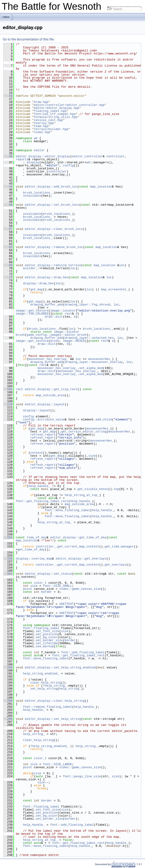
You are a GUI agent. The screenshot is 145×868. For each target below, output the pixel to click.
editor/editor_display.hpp (57, 108)
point (28, 589)
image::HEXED (74, 341)
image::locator (63, 311)
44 (8, 187)
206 (8, 719)
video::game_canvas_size (80, 589)
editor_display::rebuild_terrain (53, 265)
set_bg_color (47, 637)
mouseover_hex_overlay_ (48, 359)
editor (6, 17)
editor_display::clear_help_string (55, 701)
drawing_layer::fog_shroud (87, 305)
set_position (47, 634)
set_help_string (44, 689)
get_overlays (115, 565)
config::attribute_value (44, 419)
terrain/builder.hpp (51, 129)
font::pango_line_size (82, 776)
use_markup (45, 646)
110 (8, 404)
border (47, 592)
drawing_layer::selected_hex (89, 338)
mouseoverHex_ (100, 359)
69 (8, 265)
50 (8, 205)
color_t (40, 583)
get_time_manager (119, 546)
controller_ (46, 546)
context (37, 453)
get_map (37, 289)
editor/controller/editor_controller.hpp (69, 105)
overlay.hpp (44, 123)
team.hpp (41, 126)
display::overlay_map (34, 559)
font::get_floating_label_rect (42, 501)
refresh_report (43, 435)
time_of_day (37, 537)
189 (8, 667)
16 (8, 96)
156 (8, 559)
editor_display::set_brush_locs (52, 205)
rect (68, 314)
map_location (101, 187)
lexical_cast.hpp (48, 120)
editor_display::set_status (48, 574)
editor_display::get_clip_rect (51, 389)
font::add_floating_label (83, 652)
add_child (104, 419)
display (33, 162)
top (116, 489)
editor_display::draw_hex (47, 277)
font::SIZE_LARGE (58, 764)
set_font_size (48, 631)
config (68, 165)
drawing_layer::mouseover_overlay (94, 362)
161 (8, 574)
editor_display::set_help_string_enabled (60, 667)
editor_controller (87, 156)
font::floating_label (41, 628)
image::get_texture (32, 311)
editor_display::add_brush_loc (51, 187)
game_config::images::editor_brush (57, 335)
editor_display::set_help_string (53, 719)
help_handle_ (39, 486)
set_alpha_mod (91, 368)
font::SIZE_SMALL (58, 586)
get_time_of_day (31, 550)
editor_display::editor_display (43, 156)
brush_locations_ (38, 193)
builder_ (30, 268)
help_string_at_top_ (82, 495)
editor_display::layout (45, 404)
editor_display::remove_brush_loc (54, 247)
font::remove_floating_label (48, 707)
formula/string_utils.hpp (56, 117)
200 (8, 701)
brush (20, 335)
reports (22, 159)
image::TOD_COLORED (32, 314)
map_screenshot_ (114, 289)
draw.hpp (41, 102)
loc (122, 265)
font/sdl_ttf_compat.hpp (55, 114)
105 (8, 389)
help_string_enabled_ (41, 674)
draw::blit (54, 317)
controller (115, 156)
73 (8, 277)
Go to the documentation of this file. (29, 39)
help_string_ (56, 686)
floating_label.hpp (50, 111)
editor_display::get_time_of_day (78, 537)
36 (8, 156)
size (92, 456)
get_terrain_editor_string (84, 432)
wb (36, 138)
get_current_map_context (78, 546)
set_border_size (49, 640)
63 (8, 247)
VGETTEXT (66, 604)
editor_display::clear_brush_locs (54, 229)
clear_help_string (46, 683)
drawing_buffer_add (46, 305)
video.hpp (42, 132)
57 (8, 229)
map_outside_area (50, 395)
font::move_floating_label (68, 510)
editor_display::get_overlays (81, 559)
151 (8, 537)
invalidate (32, 196)
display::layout (37, 410)
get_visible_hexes (93, 489)
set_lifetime (47, 643)
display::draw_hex (38, 283)
